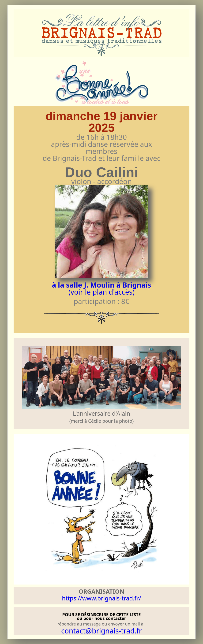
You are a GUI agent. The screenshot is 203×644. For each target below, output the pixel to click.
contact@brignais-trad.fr (101, 631)
